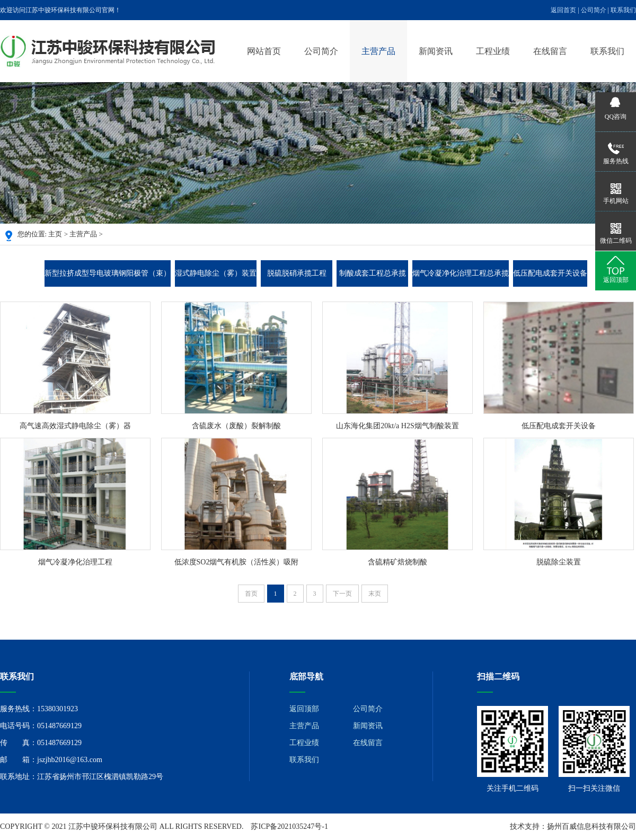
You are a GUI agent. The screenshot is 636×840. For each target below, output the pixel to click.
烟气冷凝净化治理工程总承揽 (461, 273)
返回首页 (563, 10)
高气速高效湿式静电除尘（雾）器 (75, 426)
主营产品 (378, 51)
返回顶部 (304, 709)
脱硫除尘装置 (559, 562)
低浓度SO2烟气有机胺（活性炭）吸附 (237, 562)
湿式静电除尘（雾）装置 (216, 273)
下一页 (342, 594)
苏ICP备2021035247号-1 (289, 826)
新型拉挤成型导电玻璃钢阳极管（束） (108, 273)
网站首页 (264, 51)
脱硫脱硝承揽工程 (297, 273)
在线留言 (550, 51)
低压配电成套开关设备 (550, 273)
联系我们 (623, 10)
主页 (55, 234)
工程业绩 (493, 51)
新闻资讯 (436, 51)
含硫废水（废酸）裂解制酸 (236, 426)
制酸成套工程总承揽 (373, 273)
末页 (375, 594)
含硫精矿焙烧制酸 (397, 562)
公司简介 (594, 10)
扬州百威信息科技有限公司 (591, 826)
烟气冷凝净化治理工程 (75, 562)
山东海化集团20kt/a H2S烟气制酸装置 (397, 426)
